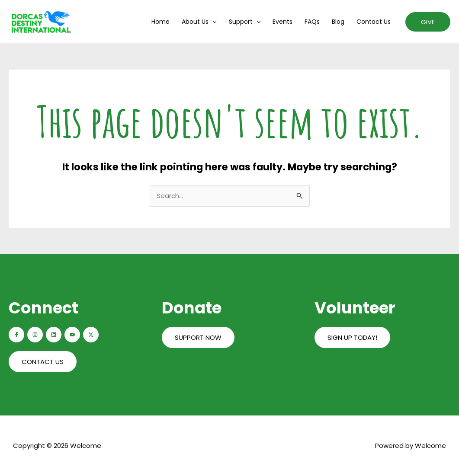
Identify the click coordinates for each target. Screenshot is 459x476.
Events (282, 22)
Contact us (374, 22)
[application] (212, 22)
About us (199, 22)
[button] (428, 22)
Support (245, 22)
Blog (338, 22)
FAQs (312, 22)
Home (160, 22)
